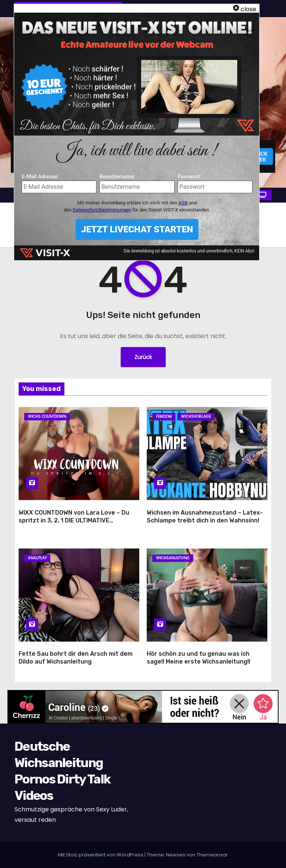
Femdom (164, 416)
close (248, 9)
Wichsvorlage (196, 416)
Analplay (37, 558)
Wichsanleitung (173, 558)
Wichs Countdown (47, 416)
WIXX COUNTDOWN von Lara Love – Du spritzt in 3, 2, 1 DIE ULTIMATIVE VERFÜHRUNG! (74, 521)
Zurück (143, 357)
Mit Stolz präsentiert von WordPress (101, 855)
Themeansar (212, 855)
